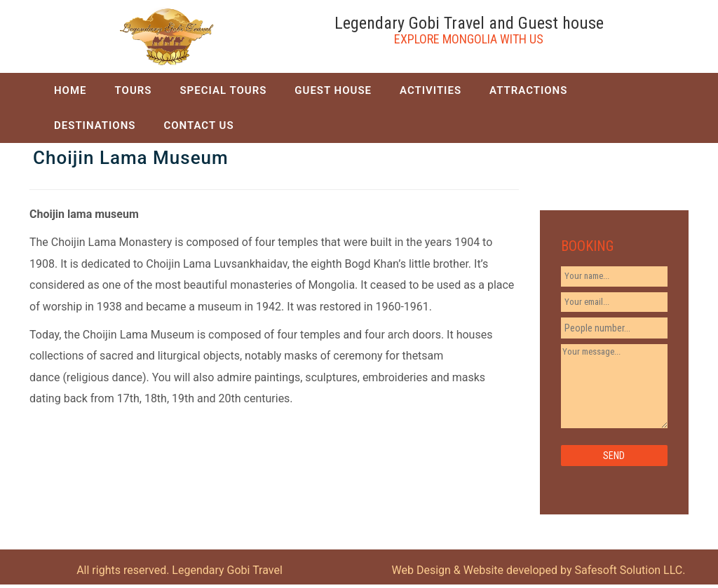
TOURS (134, 90)
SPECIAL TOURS (223, 90)
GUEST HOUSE (333, 90)
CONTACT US (198, 125)
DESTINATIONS (95, 125)
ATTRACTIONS (528, 90)
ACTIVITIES (431, 90)
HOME (70, 90)
